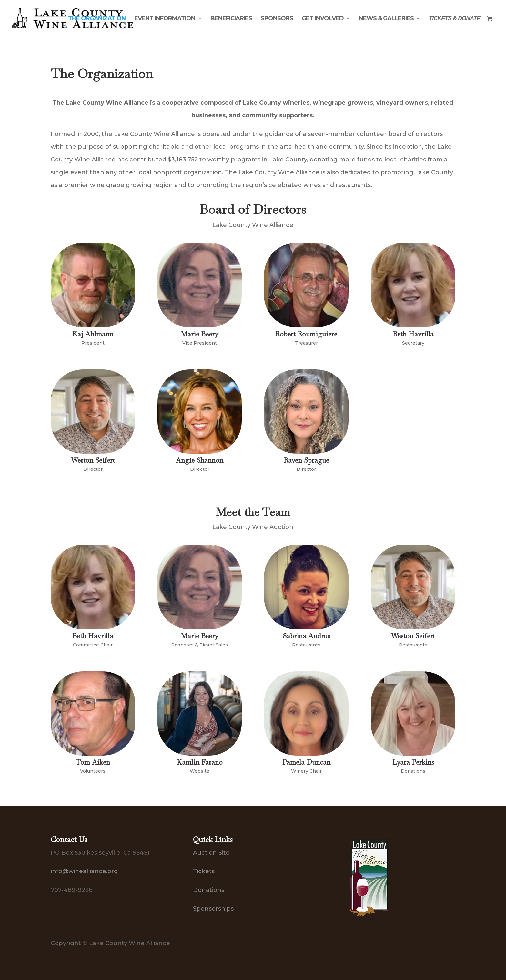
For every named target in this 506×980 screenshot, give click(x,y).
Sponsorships (213, 909)
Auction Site (211, 853)
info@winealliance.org (84, 871)
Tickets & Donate (455, 19)
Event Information (165, 19)
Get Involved (323, 19)
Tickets (204, 871)
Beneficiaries (231, 19)
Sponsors (277, 19)
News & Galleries (386, 19)
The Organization (97, 19)
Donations (209, 890)
